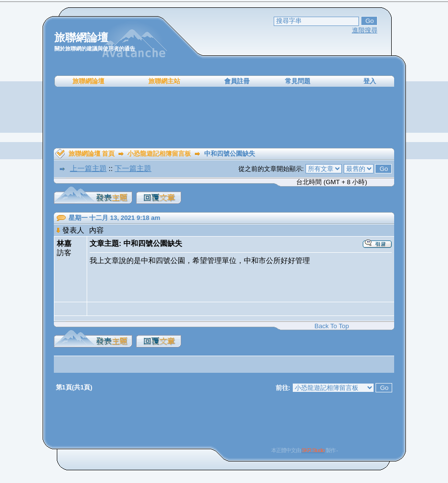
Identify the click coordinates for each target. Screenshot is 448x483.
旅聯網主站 (164, 81)
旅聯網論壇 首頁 (92, 154)
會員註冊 (237, 81)
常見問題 (298, 81)
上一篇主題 (88, 168)
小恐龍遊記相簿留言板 (159, 154)
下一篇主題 (133, 168)
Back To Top (331, 326)
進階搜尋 (365, 30)
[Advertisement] (224, 118)
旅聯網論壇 (88, 81)
